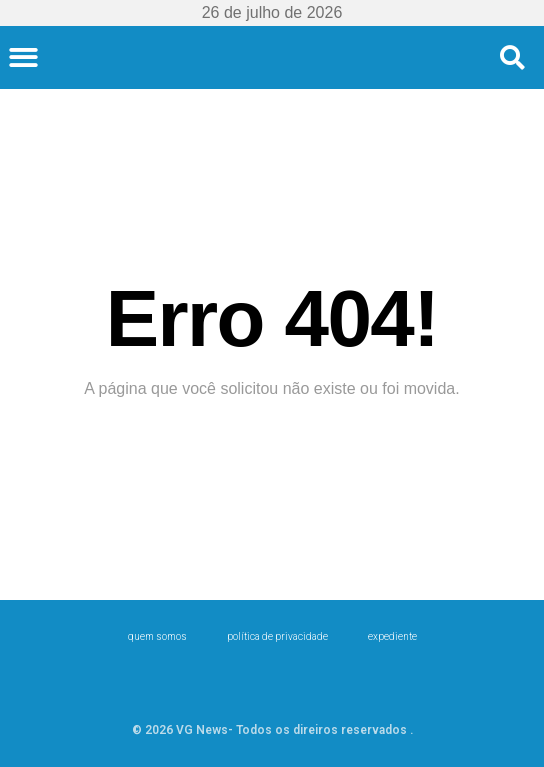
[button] (23, 57)
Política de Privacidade (277, 636)
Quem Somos (157, 636)
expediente (392, 636)
